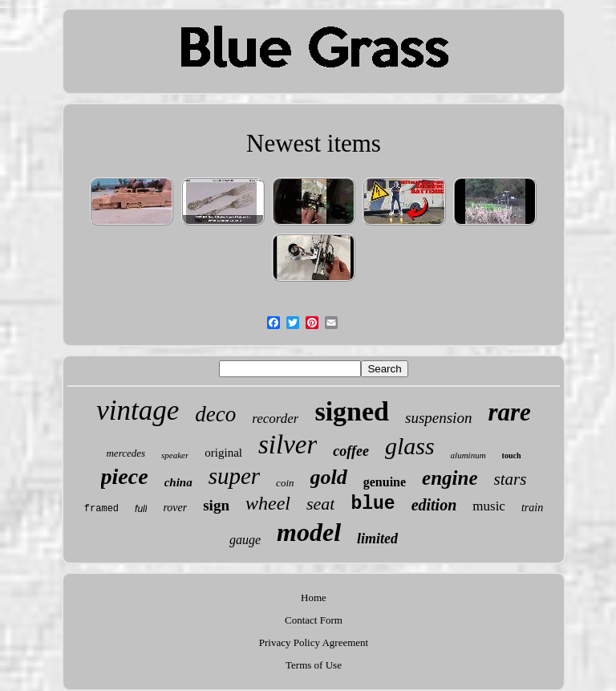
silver (288, 445)
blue (373, 504)
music (489, 506)
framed (101, 509)
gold (329, 477)
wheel (268, 503)
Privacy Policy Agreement (314, 642)
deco (215, 414)
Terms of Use (314, 665)
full (141, 509)
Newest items (314, 143)
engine (450, 478)
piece (125, 476)
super (234, 476)
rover (175, 508)
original (223, 453)
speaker (175, 455)
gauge (245, 540)
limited (377, 539)
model (309, 532)
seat (320, 504)
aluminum (468, 455)
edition (434, 505)
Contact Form (314, 620)
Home (314, 598)
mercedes (126, 453)
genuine (385, 482)
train (532, 508)
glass (410, 446)
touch (512, 455)
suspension (438, 418)
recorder (275, 419)
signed (352, 411)
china (178, 482)
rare (509, 412)
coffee (351, 451)
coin (285, 483)
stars (511, 479)
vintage (138, 411)
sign (216, 505)
